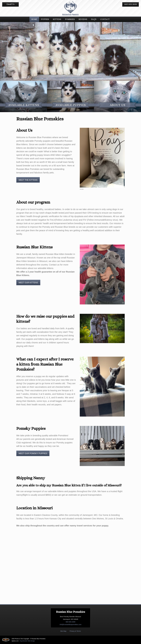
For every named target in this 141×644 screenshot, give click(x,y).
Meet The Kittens (28, 180)
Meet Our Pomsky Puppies (33, 453)
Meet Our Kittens (28, 283)
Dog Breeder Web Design (27, 641)
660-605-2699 (131, 4)
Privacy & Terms (75, 631)
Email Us (11, 4)
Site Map (63, 631)
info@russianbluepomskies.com (70, 625)
